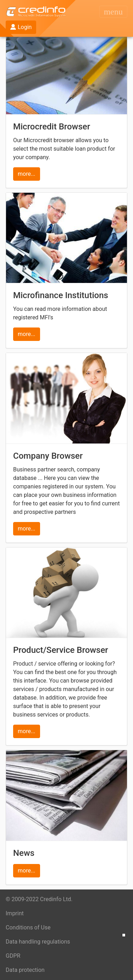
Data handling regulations (38, 942)
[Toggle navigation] (113, 12)
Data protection (25, 970)
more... (27, 174)
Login (21, 27)
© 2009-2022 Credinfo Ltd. (39, 899)
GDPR (13, 956)
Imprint (15, 913)
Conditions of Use (28, 927)
